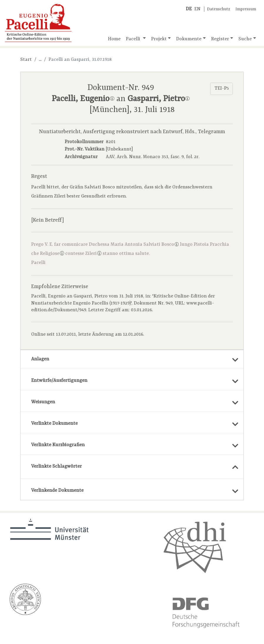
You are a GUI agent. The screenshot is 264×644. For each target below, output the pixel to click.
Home (114, 39)
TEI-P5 (222, 88)
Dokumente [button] (189, 39)
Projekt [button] (159, 39)
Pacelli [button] (134, 39)
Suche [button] (245, 39)
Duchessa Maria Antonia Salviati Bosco (134, 245)
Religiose (52, 254)
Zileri (93, 254)
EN (197, 9)
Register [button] (220, 39)
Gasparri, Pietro (159, 99)
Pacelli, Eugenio (83, 99)
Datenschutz (219, 9)
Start (26, 60)
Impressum (246, 9)
